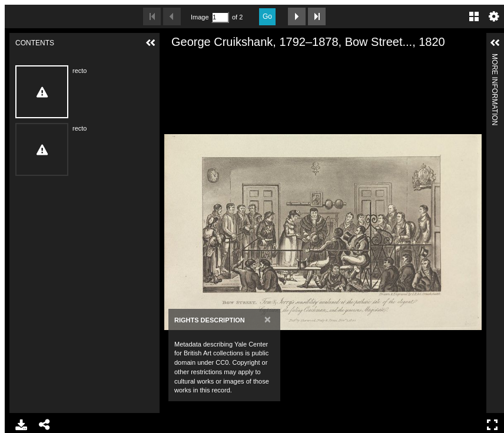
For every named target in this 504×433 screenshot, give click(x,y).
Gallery (474, 16)
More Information (495, 59)
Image (200, 17)
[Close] (268, 319)
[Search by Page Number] (220, 17)
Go (267, 16)
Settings (494, 16)
